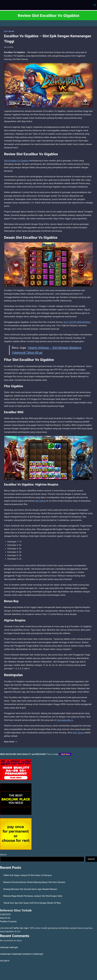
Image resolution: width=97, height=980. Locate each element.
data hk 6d (5, 918)
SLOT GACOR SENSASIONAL (77, 322)
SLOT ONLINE (9, 31)
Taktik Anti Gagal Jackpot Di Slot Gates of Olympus (28, 875)
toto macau (78, 733)
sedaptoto (27, 954)
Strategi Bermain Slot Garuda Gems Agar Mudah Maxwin (30, 889)
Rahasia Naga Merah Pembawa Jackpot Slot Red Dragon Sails (33, 896)
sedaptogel (5, 954)
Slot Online (40, 501)
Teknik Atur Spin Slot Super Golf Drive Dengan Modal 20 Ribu (32, 903)
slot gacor (5, 961)
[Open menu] (95, 5)
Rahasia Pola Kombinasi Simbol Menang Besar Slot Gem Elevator (34, 882)
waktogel (4, 947)
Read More (10, 742)
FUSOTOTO (5, 914)
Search (3, 855)
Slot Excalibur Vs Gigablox (16, 161)
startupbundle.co (65, 720)
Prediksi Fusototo (8, 921)
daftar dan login (21, 928)
